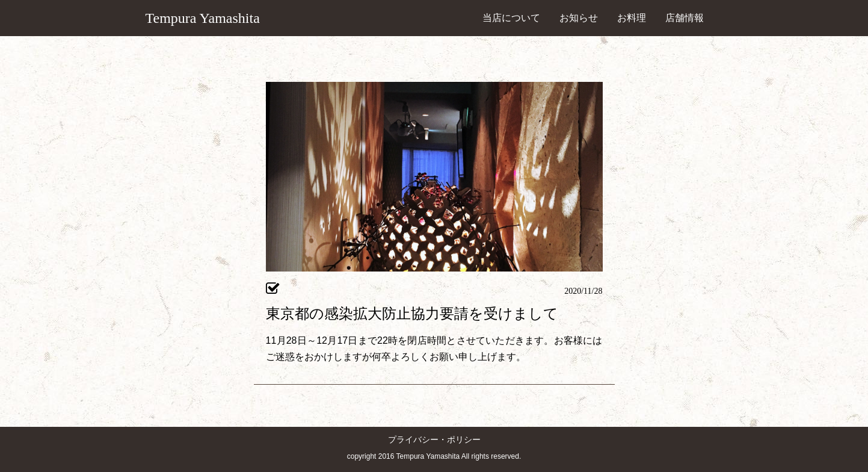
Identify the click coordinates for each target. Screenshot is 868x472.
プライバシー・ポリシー (434, 440)
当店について (511, 18)
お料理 (632, 18)
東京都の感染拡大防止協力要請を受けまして (412, 314)
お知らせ (579, 18)
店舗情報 (685, 18)
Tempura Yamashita (203, 18)
